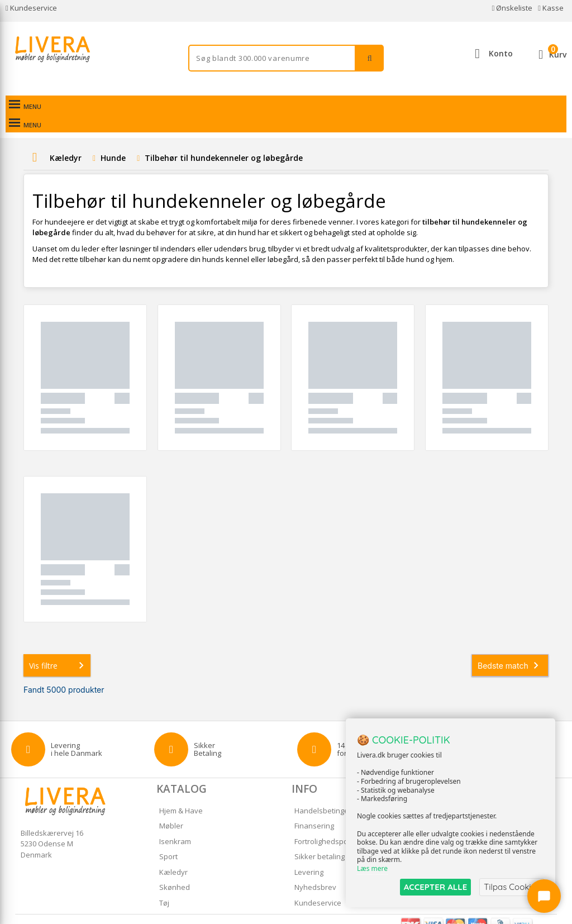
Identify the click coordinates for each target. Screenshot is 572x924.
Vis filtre (59, 647)
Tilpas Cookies (512, 887)
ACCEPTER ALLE (435, 887)
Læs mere (372, 869)
